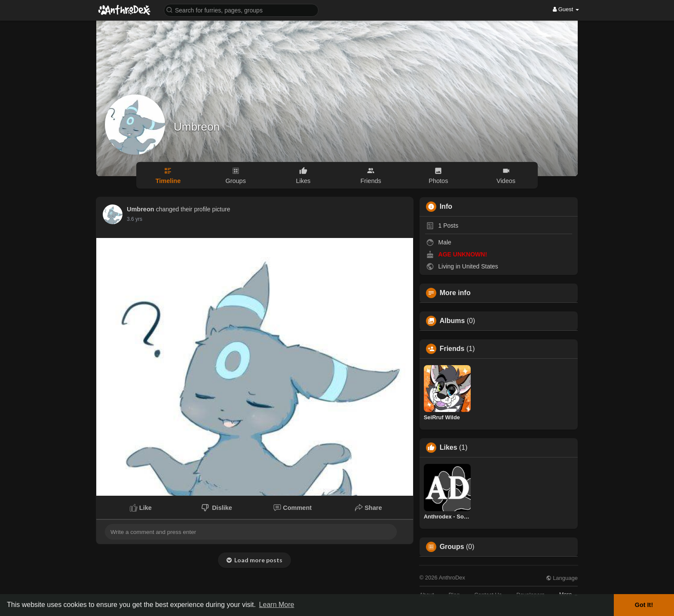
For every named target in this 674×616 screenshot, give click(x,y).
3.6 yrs (135, 219)
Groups (452, 547)
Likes (449, 448)
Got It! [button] (644, 605)
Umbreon (197, 127)
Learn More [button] (277, 605)
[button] (241, 10)
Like (141, 508)
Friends (452, 349)
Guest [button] (566, 9)
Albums (452, 321)
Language (562, 578)
